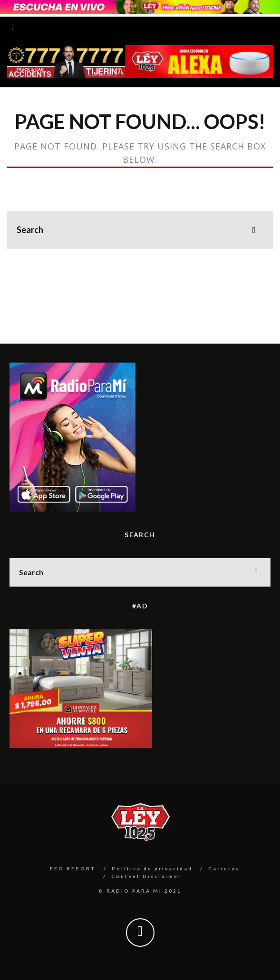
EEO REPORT (73, 868)
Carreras (224, 868)
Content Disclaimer (146, 876)
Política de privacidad (152, 868)
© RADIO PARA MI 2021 (140, 891)
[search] (254, 230)
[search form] (140, 230)
